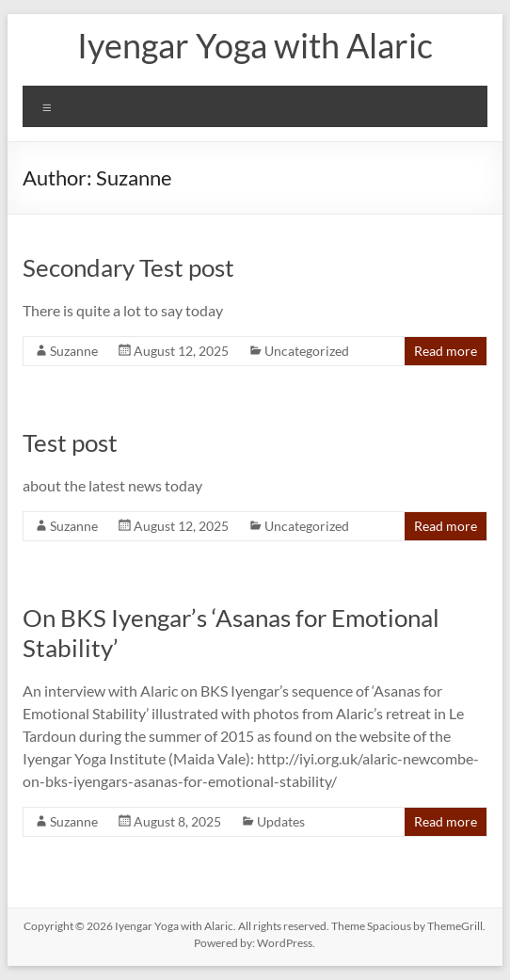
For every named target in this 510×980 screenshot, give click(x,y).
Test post (70, 442)
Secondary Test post (128, 267)
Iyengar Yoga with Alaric (255, 45)
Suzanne (74, 351)
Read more (446, 351)
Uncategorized (307, 351)
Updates (281, 821)
